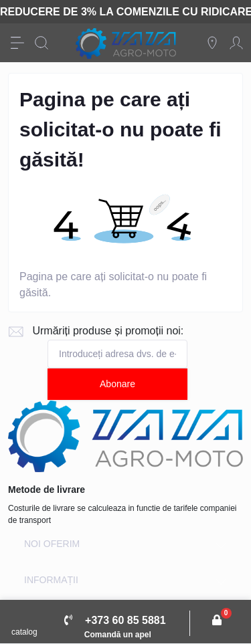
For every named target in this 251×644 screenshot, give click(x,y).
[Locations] (212, 43)
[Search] (41, 43)
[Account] (236, 43)
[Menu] (17, 43)
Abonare (117, 384)
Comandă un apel (118, 635)
